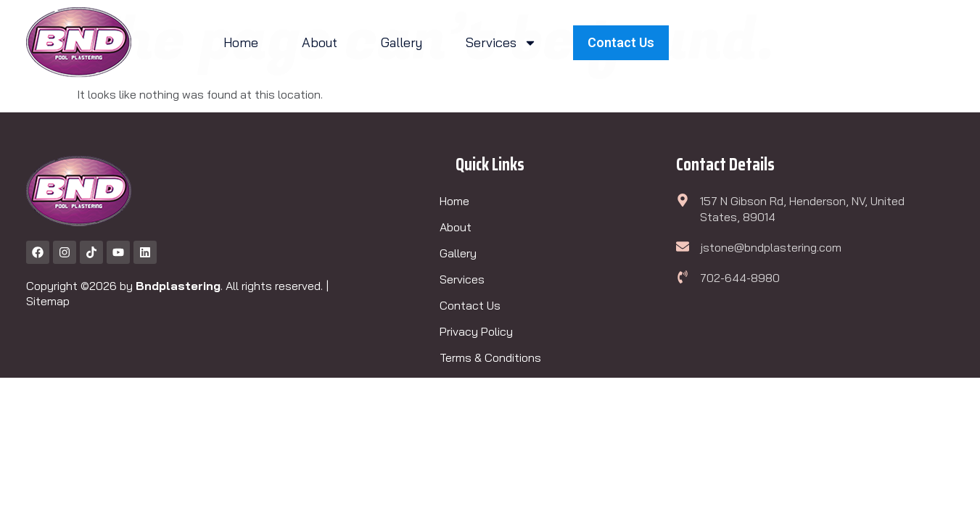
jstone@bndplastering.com (771, 247)
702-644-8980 (740, 278)
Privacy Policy (476, 331)
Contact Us (470, 305)
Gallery (402, 42)
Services (501, 43)
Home (241, 42)
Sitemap (48, 301)
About (320, 42)
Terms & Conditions (490, 357)
